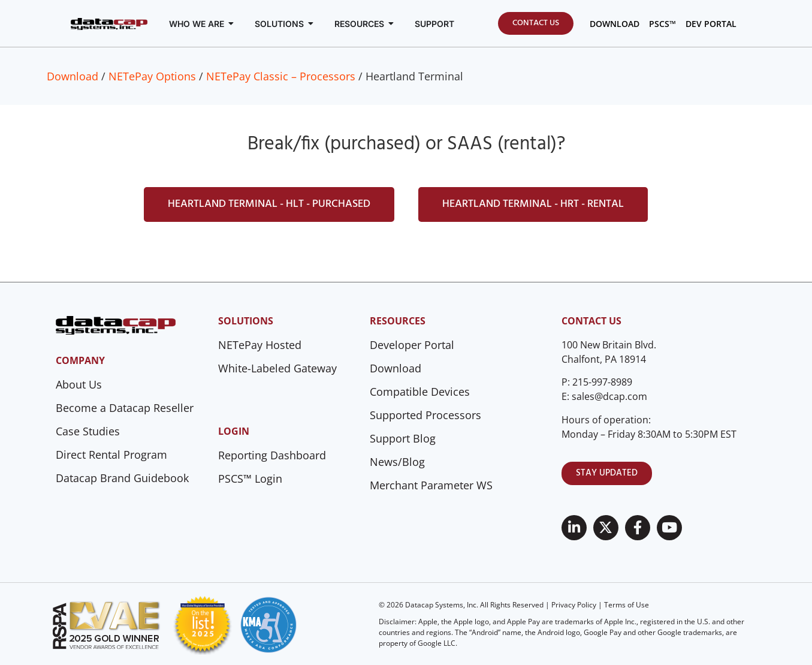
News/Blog (397, 462)
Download (73, 76)
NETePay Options (152, 76)
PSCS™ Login (250, 479)
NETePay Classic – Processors (281, 76)
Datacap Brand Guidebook (122, 478)
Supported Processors (425, 415)
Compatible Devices (420, 392)
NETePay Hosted (260, 345)
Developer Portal (412, 345)
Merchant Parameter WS (431, 485)
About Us (79, 384)
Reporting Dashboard (272, 455)
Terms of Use (627, 605)
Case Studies (88, 431)
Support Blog (403, 438)
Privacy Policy (574, 605)
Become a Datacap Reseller (125, 408)
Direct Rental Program (111, 455)
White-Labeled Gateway (277, 368)
